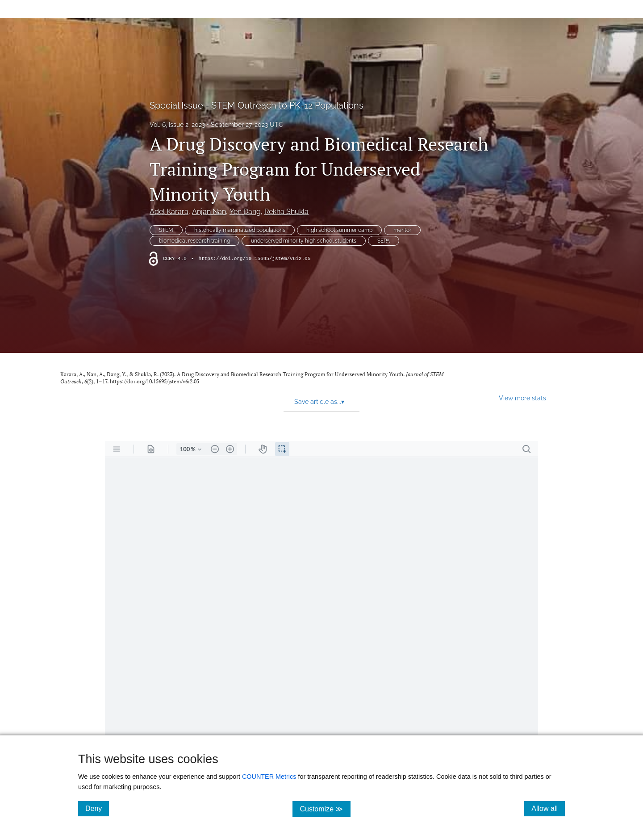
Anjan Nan (209, 212)
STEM (166, 230)
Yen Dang (245, 212)
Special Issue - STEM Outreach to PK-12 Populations (257, 105)
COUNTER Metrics (269, 777)
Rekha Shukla (286, 212)
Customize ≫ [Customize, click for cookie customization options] (325, 808)
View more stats (522, 398)
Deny (97, 808)
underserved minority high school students (304, 241)
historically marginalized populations (240, 230)
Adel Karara (169, 212)
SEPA (384, 241)
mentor (402, 230)
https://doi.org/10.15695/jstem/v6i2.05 (254, 259)
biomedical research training (194, 241)
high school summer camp (339, 230)
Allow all (548, 808)
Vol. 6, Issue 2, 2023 (177, 125)
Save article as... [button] (319, 402)
